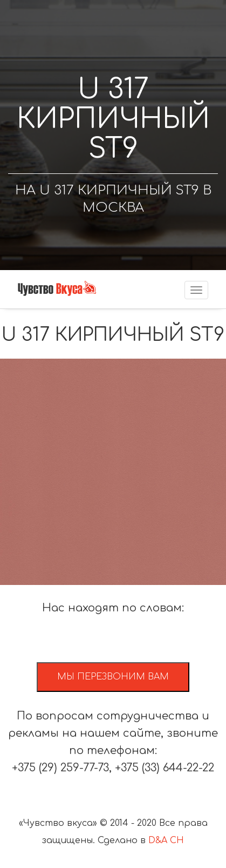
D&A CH (166, 840)
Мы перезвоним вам (113, 677)
